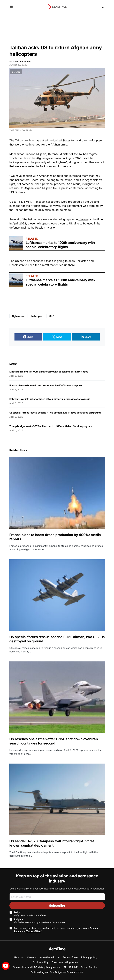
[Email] (57, 897)
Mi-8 (51, 316)
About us (19, 957)
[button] (11, 7)
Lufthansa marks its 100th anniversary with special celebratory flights (60, 245)
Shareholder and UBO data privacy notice (37, 967)
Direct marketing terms (65, 962)
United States (62, 140)
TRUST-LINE (71, 967)
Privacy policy (89, 957)
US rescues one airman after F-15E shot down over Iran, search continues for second (54, 741)
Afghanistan (32, 188)
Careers (32, 957)
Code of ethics (89, 967)
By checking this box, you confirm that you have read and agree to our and (56, 930)
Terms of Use (33, 931)
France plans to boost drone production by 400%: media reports (46, 385)
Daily (30, 914)
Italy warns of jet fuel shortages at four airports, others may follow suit (50, 399)
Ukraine (83, 219)
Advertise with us (49, 957)
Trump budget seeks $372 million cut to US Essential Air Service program (51, 426)
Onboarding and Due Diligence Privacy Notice (57, 972)
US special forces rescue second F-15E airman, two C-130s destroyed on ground (55, 413)
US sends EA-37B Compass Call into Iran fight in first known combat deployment (52, 843)
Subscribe (57, 906)
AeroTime (57, 949)
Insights (40, 921)
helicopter (37, 316)
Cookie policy (41, 962)
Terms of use (70, 957)
